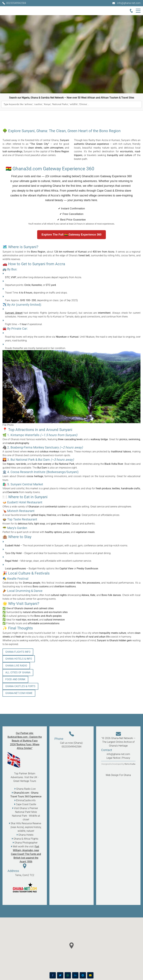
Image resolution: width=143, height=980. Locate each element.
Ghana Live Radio (16, 666)
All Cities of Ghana (18, 672)
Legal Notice (113, 758)
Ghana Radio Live (26, 789)
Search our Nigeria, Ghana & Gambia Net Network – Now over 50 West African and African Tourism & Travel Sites (72, 98)
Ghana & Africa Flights (26, 839)
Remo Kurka (130, 764)
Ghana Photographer (26, 843)
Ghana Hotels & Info (19, 659)
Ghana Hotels (26, 835)
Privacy (126, 758)
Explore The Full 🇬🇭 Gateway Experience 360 (71, 235)
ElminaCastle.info (26, 800)
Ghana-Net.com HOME (19, 693)
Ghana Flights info (18, 652)
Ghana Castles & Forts (20, 686)
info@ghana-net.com (129, 3)
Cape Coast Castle (26, 804)
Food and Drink (15, 679)
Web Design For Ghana (118, 775)
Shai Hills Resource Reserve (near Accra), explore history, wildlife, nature (26, 827)
